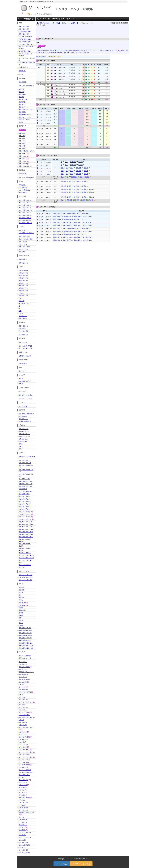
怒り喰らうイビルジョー (26, 672)
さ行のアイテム (23, 278)
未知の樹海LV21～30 (25, 630)
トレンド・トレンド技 (26, 399)
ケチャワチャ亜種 (24, 712)
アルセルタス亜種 (24, 667)
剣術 (62, 168)
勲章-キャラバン (24, 431)
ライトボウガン (23, 58)
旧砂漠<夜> (22, 605)
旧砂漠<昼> (22, 603)
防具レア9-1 (45, 53)
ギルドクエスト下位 (25, 460)
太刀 (20, 29)
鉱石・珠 (21, 301)
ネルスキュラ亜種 (24, 798)
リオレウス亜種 (23, 850)
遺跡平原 (21, 588)
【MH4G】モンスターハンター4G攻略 (48, 23)
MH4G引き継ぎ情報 (25, 421)
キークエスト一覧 (24, 479)
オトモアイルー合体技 (26, 395)
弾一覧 (21, 74)
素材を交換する (23, 326)
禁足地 (21, 623)
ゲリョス (21, 720)
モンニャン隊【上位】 (26, 348)
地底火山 (21, 598)
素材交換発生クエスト (26, 481)
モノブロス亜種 (23, 832)
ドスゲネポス (23, 788)
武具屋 (21, 384)
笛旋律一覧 (22, 71)
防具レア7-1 (88, 51)
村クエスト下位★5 (25, 507)
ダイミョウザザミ (24, 750)
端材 (20, 311)
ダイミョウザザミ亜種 (26, 752)
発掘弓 (21, 122)
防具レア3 (56, 51)
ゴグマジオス (23, 732)
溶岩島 (21, 615)
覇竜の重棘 (57, 213)
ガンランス (22, 44)
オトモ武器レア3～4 (25, 203)
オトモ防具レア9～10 (25, 223)
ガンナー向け (23, 244)
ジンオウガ (22, 742)
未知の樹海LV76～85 (25, 638)
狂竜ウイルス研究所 (25, 381)
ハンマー (21, 37)
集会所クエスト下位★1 (26, 522)
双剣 (20, 34)
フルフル (21, 817)
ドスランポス (23, 793)
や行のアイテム (23, 291)
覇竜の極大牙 (57, 216)
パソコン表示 (62, 864)
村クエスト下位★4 (25, 504)
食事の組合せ (23, 259)
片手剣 (21, 32)
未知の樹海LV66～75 (25, 635)
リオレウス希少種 (24, 852)
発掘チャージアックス (26, 115)
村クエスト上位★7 (25, 512)
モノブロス (22, 830)
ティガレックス (23, 767)
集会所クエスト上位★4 (26, 529)
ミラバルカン (23, 825)
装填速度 (64, 181)
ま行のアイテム (23, 288)
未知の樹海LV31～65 (25, 633)
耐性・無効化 (23, 242)
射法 (90, 189)
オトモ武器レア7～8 (25, 208)
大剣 (20, 27)
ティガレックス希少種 (26, 772)
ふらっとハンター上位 (26, 577)
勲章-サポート (23, 442)
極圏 (20, 618)
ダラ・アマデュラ (24, 755)
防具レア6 (79, 51)
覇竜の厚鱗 (66, 213)
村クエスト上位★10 (25, 519)
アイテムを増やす (24, 331)
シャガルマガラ (23, 740)
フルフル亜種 (23, 820)
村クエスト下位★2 (25, 499)
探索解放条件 (23, 489)
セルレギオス (23, 747)
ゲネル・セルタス (24, 715)
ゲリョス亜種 (23, 722)
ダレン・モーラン (24, 760)
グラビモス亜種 (23, 707)
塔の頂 (21, 620)
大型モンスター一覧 (25, 656)
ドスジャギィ (23, 790)
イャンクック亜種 (24, 680)
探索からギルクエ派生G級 (27, 457)
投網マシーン (23, 342)
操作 (28, 27)
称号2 (20, 447)
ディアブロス (23, 762)
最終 (24, 27)
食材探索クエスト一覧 (26, 484)
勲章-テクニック (24, 439)
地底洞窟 (21, 590)
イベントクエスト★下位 (26, 555)
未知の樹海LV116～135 (26, 646)
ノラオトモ (22, 391)
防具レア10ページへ (56, 57)
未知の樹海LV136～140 (26, 648)
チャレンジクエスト (25, 565)
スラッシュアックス (25, 47)
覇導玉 (76, 219)
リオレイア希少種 (24, 845)
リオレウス (22, 847)
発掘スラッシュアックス (26, 110)
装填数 (84, 181)
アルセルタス (23, 664)
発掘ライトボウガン (25, 117)
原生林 (21, 593)
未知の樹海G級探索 (25, 641)
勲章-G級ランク (24, 429)
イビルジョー (23, 669)
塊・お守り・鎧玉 (24, 303)
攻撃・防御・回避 (24, 237)
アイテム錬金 (23, 364)
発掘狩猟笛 (22, 102)
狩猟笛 (21, 39)
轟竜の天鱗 (85, 213)
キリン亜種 (22, 697)
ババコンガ (22, 805)
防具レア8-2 (22, 156)
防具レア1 (41, 51)
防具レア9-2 (56, 53)
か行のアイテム (23, 276)
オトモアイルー (23, 419)
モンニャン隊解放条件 (26, 491)
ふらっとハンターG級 (25, 580)
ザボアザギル (23, 735)
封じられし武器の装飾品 (26, 86)
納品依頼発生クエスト (26, 486)
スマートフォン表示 (81, 864)
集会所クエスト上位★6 (26, 534)
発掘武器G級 (23, 82)
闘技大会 (21, 567)
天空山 (21, 600)
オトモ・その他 (23, 249)
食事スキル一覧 (23, 263)
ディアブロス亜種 (24, 765)
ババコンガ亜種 (23, 808)
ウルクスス (22, 685)
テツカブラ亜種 (23, 780)
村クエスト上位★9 (25, 517)
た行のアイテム (23, 281)
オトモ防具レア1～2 (25, 213)
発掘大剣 (21, 89)
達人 (66, 162)
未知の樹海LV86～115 (25, 643)
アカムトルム (23, 662)
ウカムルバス (23, 682)
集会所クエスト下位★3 (26, 527)
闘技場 (21, 608)
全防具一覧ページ (42, 57)
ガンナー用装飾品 (24, 190)
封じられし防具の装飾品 (26, 177)
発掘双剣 (21, 97)
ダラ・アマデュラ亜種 (26, 757)
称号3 (20, 449)
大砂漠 (21, 613)
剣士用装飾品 (23, 188)
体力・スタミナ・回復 (26, 239)
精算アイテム (23, 319)
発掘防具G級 (23, 174)
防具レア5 (72, 51)
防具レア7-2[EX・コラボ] (101, 51)
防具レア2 (49, 51)
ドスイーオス (23, 782)
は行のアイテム (23, 286)
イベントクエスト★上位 (26, 558)
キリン (21, 695)
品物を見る (22, 329)
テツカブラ (22, 777)
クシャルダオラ (23, 700)
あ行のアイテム (23, 273)
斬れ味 (81, 162)
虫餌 (20, 298)
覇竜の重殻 (76, 213)
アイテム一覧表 (23, 271)
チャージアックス (24, 54)
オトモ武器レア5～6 (25, 205)
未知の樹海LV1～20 (25, 628)
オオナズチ (22, 687)
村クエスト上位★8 (25, 514)
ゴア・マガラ (23, 725)
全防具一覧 (75, 23)
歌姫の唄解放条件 (24, 494)
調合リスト (22, 371)
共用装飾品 (22, 185)
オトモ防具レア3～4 (25, 215)
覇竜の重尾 (77, 222)
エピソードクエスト (25, 553)
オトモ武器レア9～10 (25, 210)
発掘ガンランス (23, 107)
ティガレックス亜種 (25, 770)
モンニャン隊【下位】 (26, 346)
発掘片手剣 (22, 94)
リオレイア (22, 840)
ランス (21, 42)
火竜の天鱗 (86, 216)
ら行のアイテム (23, 293)
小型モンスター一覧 (25, 658)
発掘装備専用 (23, 193)
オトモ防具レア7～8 (25, 220)
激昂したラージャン (25, 837)
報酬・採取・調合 (24, 247)
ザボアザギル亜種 (24, 737)
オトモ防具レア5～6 (25, 218)
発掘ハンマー (23, 100)
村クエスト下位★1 (25, 496)
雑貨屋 (21, 379)
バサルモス (22, 800)
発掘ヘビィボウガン (25, 120)
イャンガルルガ (23, 674)
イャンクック (23, 677)
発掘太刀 (21, 92)
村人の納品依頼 (23, 335)
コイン (21, 313)
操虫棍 (21, 51)
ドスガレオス (23, 785)
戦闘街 (21, 625)
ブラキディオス (23, 810)
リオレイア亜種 (23, 842)
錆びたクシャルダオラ (26, 702)
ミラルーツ (22, 827)
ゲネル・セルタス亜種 (26, 717)
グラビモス (22, 705)
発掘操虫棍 (22, 112)
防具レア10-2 (80, 53)
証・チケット (23, 316)
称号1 (20, 444)
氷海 (20, 595)
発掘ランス (22, 105)
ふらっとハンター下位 (26, 575)
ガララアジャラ (23, 690)
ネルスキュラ (23, 795)
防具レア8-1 (114, 51)
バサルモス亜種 (23, 803)
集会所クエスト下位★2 (26, 524)
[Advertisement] (82, 31)
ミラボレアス (23, 822)
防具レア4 (64, 51)
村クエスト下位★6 (25, 509)
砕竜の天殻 (86, 225)
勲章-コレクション (24, 434)
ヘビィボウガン (23, 63)
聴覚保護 (73, 162)
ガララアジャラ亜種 (25, 692)
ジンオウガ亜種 (23, 745)
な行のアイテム (23, 283)
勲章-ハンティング (24, 436)
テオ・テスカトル (24, 775)
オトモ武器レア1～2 (25, 200)
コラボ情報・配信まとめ (26, 414)
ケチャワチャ (23, 710)
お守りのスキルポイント (26, 233)
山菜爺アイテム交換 (25, 356)
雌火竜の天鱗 (87, 222)
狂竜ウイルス (23, 416)
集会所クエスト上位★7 (26, 537)
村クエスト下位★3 (25, 501)
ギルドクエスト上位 (25, 463)
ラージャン (22, 835)
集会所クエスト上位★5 (26, 532)
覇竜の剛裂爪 (57, 219)
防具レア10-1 (68, 53)
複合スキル (22, 252)
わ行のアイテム (23, 296)
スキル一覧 (22, 230)
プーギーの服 (23, 406)
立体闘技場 (22, 610)
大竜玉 (82, 219)
